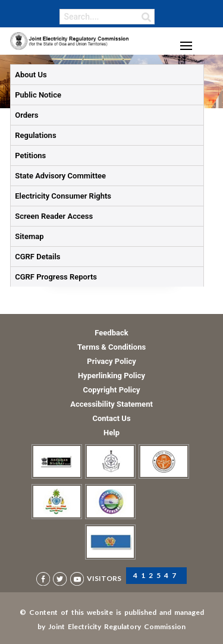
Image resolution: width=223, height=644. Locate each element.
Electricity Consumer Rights (63, 196)
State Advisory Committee (60, 176)
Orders (26, 115)
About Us (31, 75)
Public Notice (38, 95)
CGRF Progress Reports (56, 277)
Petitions (30, 155)
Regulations (35, 135)
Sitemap (29, 236)
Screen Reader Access (54, 216)
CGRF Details (37, 257)
